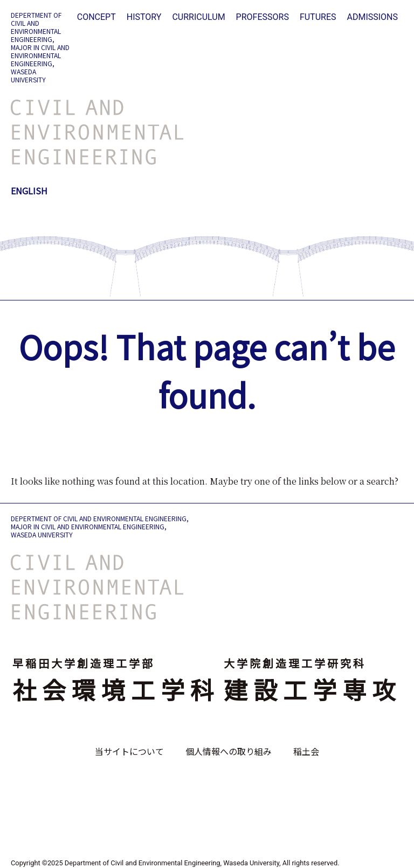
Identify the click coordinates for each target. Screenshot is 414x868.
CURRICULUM (198, 17)
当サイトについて (129, 751)
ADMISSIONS (372, 17)
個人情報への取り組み (229, 751)
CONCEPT (96, 17)
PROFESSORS (263, 17)
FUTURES (318, 17)
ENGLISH (29, 191)
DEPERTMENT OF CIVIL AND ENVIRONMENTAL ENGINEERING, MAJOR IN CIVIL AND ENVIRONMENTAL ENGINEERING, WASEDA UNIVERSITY (40, 47)
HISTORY (144, 17)
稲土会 (306, 751)
